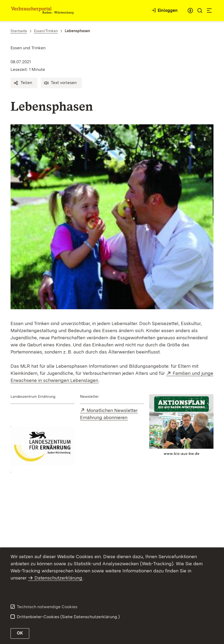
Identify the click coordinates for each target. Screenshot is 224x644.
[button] (24, 83)
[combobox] (190, 11)
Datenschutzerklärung (58, 578)
